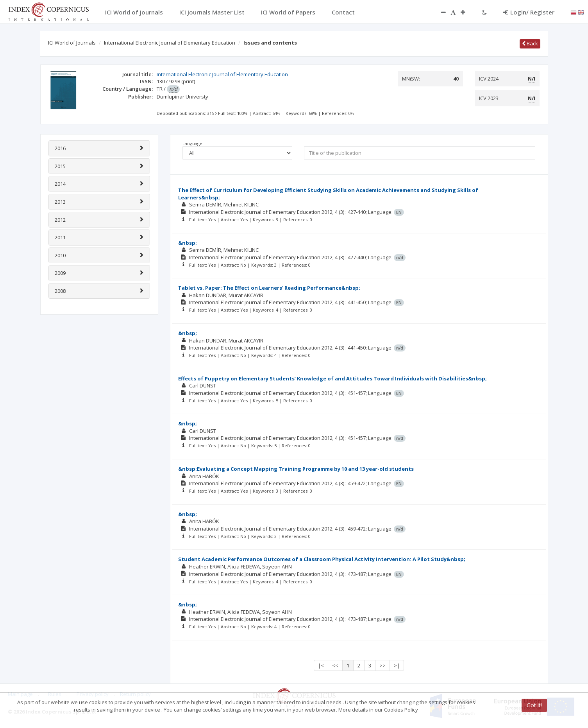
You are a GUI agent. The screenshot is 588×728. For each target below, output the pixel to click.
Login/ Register (529, 12)
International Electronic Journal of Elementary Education (170, 43)
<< (335, 665)
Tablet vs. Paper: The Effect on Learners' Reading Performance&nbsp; (269, 288)
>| (397, 665)
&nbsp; (188, 243)
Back (530, 43)
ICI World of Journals (72, 43)
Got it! (534, 705)
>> (382, 665)
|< (321, 665)
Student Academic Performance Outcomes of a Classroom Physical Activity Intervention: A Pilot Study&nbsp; (322, 559)
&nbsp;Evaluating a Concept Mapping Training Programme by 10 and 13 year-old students (296, 469)
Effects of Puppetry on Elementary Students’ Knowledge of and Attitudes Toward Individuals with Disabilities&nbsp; (332, 378)
